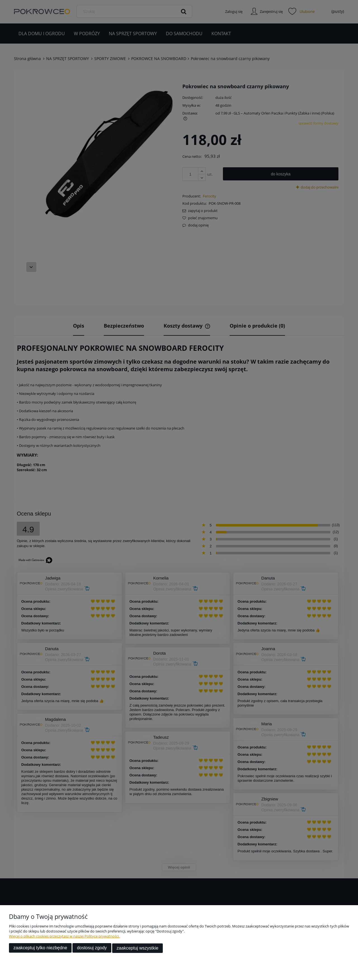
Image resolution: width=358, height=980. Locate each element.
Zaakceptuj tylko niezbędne (40, 948)
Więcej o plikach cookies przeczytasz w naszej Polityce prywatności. (64, 937)
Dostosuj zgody (92, 948)
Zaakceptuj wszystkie (137, 948)
